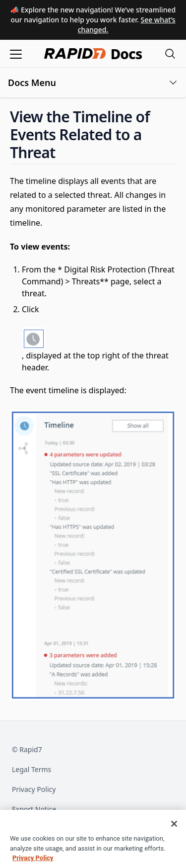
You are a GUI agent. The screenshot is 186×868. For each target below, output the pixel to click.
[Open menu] (16, 53)
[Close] (174, 831)
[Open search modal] (170, 53)
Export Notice (34, 809)
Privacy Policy (34, 789)
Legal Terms (31, 769)
